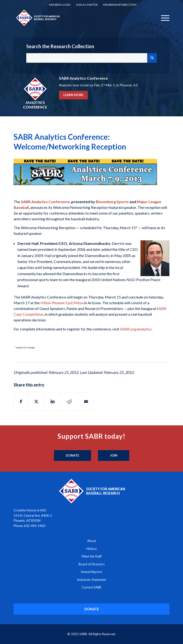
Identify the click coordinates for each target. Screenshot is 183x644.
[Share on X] (36, 402)
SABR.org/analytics (136, 329)
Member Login (60, 5)
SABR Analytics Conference (45, 202)
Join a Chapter (87, 5)
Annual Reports (91, 572)
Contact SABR (91, 587)
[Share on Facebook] (21, 402)
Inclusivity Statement (91, 580)
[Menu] (163, 18)
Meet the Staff (92, 556)
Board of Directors (92, 564)
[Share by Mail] (86, 402)
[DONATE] (91, 609)
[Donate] (73, 456)
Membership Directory (120, 5)
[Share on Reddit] (69, 402)
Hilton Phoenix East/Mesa (62, 303)
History (92, 549)
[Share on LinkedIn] (53, 402)
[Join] (114, 456)
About (92, 541)
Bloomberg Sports (112, 202)
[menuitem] (60, 5)
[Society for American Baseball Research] (76, 18)
